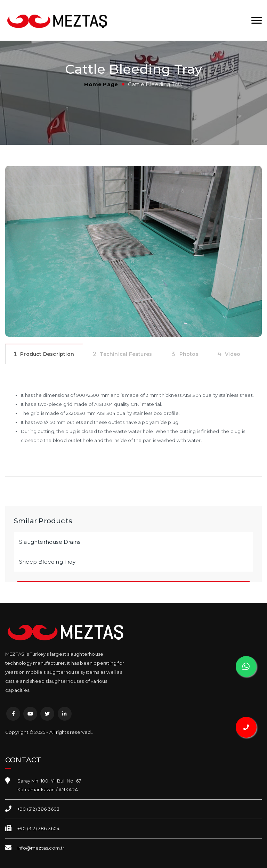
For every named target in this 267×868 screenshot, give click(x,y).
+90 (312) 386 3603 (39, 809)
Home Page (101, 84)
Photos (189, 354)
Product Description (47, 354)
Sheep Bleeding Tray (47, 562)
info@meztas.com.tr (41, 848)
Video (233, 354)
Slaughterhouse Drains (50, 542)
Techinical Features (126, 354)
